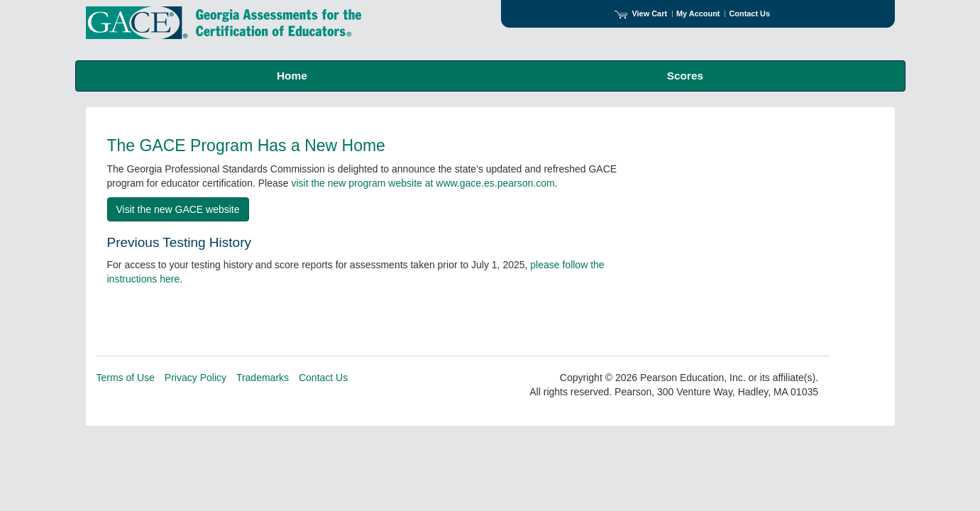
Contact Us (749, 13)
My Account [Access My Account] (698, 13)
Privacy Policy (196, 378)
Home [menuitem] (292, 76)
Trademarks (263, 378)
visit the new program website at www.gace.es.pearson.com (423, 183)
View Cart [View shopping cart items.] (641, 13)
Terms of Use (126, 378)
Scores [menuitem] (685, 76)
